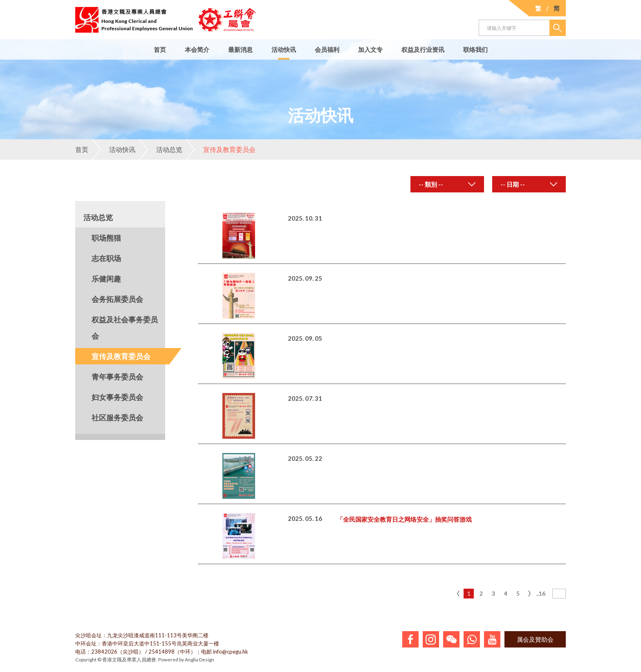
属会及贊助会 (535, 639)
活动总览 (161, 150)
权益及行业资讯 (423, 49)
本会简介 (197, 49)
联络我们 (475, 49)
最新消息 (240, 49)
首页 (160, 49)
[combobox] (447, 184)
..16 (541, 593)
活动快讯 (284, 49)
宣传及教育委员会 (221, 150)
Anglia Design (199, 660)
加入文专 (370, 49)
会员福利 (327, 49)
